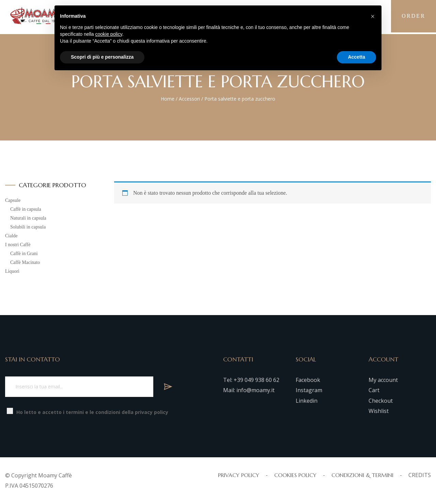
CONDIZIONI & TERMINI (362, 475)
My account (383, 380)
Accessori (189, 99)
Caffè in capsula (26, 209)
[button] (373, 16)
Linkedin (307, 401)
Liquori (12, 271)
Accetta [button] (356, 57)
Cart (374, 390)
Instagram (309, 390)
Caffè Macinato (25, 262)
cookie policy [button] (109, 34)
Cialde (11, 236)
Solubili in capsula (28, 227)
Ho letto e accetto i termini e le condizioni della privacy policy (92, 412)
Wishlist (379, 411)
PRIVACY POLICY (239, 475)
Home (168, 99)
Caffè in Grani (24, 254)
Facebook (308, 380)
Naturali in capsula (28, 218)
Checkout (381, 401)
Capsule (13, 200)
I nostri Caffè (18, 245)
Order (412, 17)
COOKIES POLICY (295, 475)
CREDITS (420, 475)
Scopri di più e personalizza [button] (102, 57)
